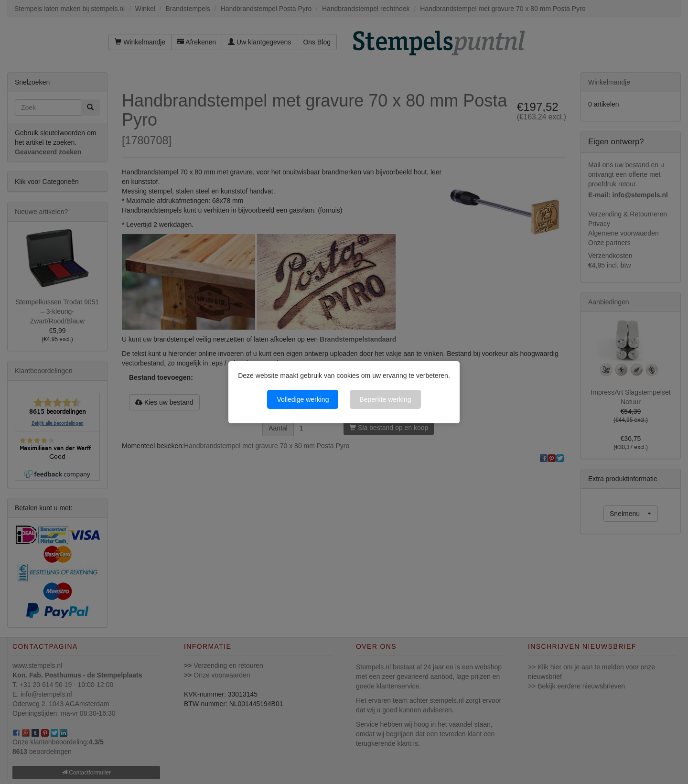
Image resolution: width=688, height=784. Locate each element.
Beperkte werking (385, 399)
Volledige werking (303, 399)
